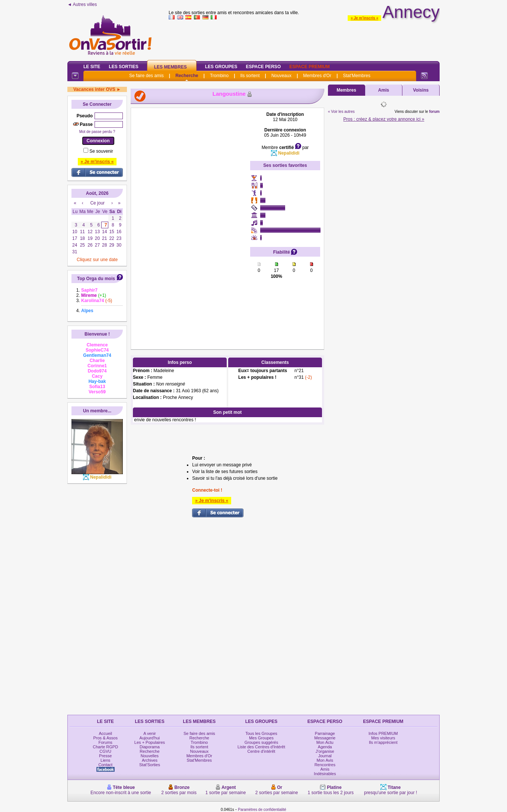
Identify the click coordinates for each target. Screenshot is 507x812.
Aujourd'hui (150, 738)
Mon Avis (325, 760)
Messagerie (325, 738)
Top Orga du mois (96, 279)
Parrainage (325, 733)
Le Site (92, 67)
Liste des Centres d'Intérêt (261, 747)
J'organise (325, 751)
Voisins (421, 90)
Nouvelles (150, 756)
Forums (106, 742)
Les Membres (170, 67)
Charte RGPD (105, 747)
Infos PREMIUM (383, 733)
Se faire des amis (146, 76)
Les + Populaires (150, 742)
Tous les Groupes (261, 733)
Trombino (219, 76)
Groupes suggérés (262, 742)
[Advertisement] (191, 223)
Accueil (105, 733)
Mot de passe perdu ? (97, 132)
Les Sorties (123, 67)
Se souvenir (101, 151)
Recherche (187, 76)
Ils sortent (250, 76)
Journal (325, 756)
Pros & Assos (105, 738)
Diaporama (150, 747)
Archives (150, 760)
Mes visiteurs (383, 738)
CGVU (105, 751)
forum (434, 112)
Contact (105, 765)
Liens (105, 760)
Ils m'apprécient (383, 742)
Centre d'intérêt (262, 751)
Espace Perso (263, 67)
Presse (105, 756)
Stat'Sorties (150, 765)
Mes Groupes (261, 738)
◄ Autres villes (82, 4)
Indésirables (325, 774)
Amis (384, 90)
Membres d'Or (317, 76)
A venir (150, 733)
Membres (346, 90)
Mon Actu (325, 742)
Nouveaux (281, 76)
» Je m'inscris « (364, 18)
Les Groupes (221, 67)
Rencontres (325, 765)
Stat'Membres (357, 76)
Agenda (325, 747)
